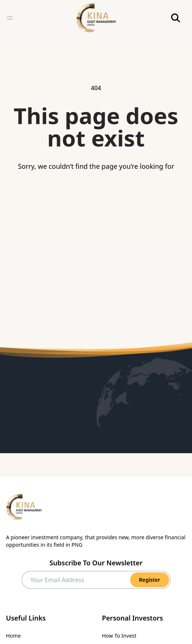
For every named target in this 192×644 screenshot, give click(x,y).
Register (150, 580)
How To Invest (119, 636)
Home (13, 636)
